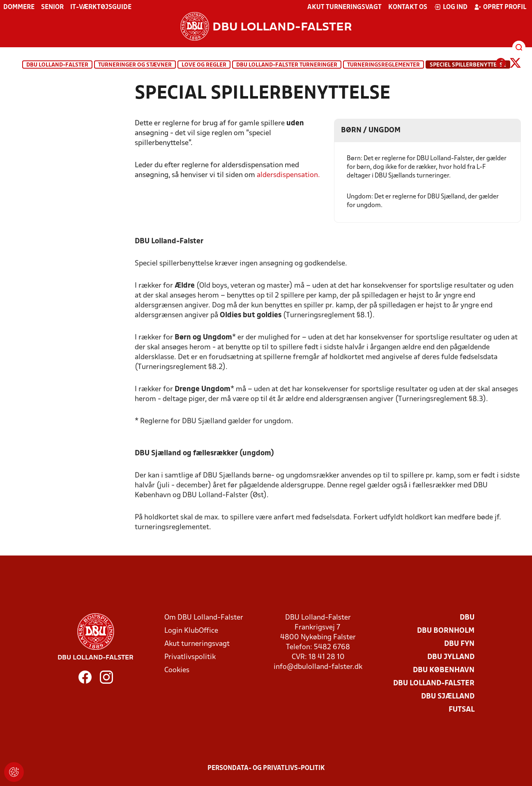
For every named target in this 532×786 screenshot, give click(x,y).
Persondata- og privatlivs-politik (266, 768)
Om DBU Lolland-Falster (204, 618)
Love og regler (204, 65)
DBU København (444, 670)
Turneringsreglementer (383, 65)
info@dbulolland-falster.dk (318, 667)
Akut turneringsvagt (344, 7)
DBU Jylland (451, 657)
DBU (467, 618)
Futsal (462, 710)
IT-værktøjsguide (101, 7)
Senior (52, 7)
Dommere (19, 7)
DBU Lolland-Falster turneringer (287, 65)
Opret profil (500, 7)
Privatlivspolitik (190, 657)
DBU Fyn (459, 644)
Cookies (177, 670)
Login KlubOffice (191, 631)
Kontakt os (408, 7)
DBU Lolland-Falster (57, 65)
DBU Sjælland (448, 697)
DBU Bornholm (446, 631)
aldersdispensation (287, 175)
